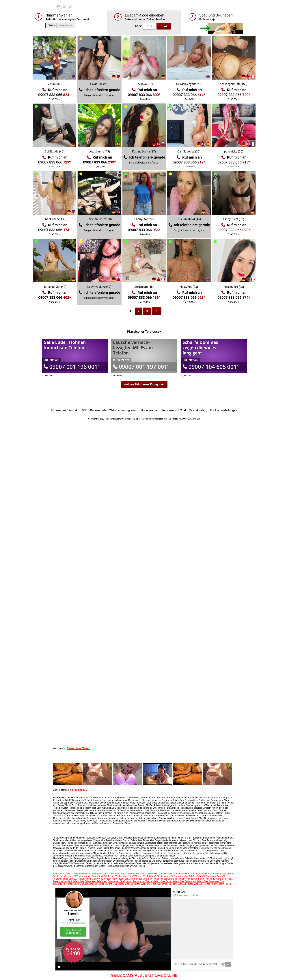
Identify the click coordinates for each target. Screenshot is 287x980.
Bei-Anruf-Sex (60, 881)
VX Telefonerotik (123, 876)
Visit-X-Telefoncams (198, 874)
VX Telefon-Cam (193, 876)
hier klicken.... (78, 790)
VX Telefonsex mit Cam (85, 879)
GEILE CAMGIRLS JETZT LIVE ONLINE (144, 975)
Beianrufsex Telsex (78, 748)
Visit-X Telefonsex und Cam (83, 876)
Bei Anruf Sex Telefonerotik (177, 879)
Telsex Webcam (126, 884)
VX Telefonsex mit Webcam (111, 879)
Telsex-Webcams (159, 884)
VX (98, 876)
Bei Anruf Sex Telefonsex (151, 879)
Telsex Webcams (195, 884)
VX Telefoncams (162, 876)
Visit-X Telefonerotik (129, 874)
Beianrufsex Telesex (143, 881)
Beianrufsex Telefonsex (96, 881)
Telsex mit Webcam (177, 884)
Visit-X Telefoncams (178, 874)
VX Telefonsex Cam (212, 876)
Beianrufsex (78, 881)
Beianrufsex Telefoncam (184, 881)
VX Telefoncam (177, 876)
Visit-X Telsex (146, 874)
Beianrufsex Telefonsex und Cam (101, 884)
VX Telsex (148, 876)
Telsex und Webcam (214, 884)
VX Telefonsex (108, 876)
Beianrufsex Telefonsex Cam (210, 881)
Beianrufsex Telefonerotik (120, 881)
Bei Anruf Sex (131, 879)
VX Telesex (137, 876)
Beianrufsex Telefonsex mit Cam (69, 884)
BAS (70, 881)
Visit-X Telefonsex (110, 874)
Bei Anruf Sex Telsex (222, 879)
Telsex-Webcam (142, 884)
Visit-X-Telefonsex (75, 874)
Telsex (228, 884)
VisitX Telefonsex (93, 874)
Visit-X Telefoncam (217, 874)
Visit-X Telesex (161, 874)
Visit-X (56, 874)
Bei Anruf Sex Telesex (201, 879)
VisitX (63, 874)
